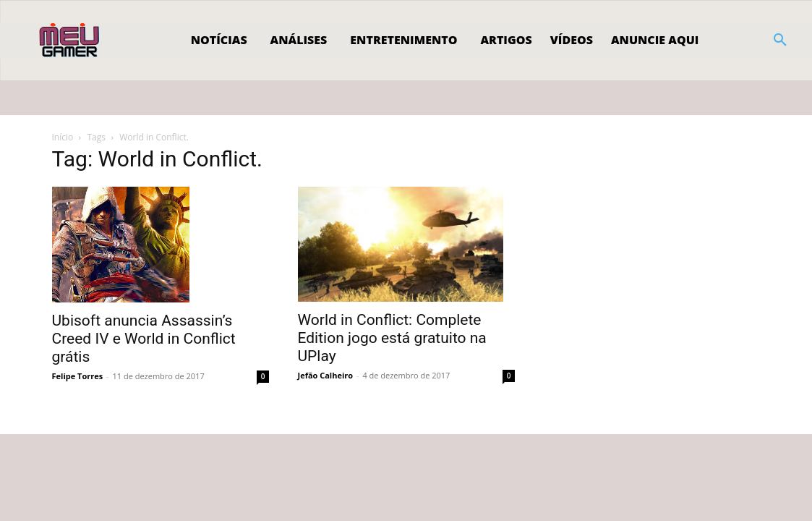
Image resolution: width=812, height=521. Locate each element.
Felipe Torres (78, 376)
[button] (780, 41)
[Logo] (70, 41)
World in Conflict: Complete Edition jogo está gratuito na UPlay (392, 338)
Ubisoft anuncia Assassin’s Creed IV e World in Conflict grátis (144, 339)
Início (63, 137)
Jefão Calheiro (326, 375)
